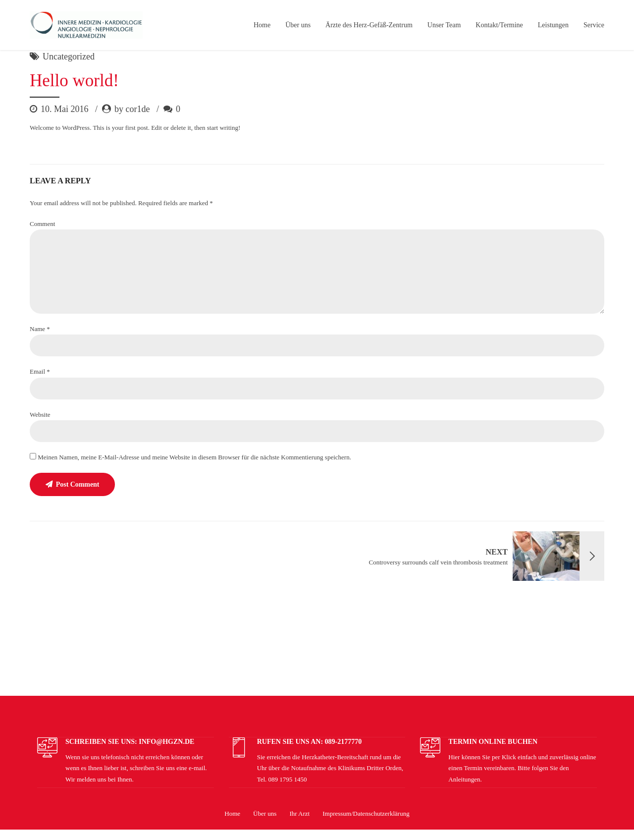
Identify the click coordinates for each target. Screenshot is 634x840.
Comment (42, 224)
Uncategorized (69, 56)
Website (40, 415)
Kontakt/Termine (499, 25)
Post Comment (78, 485)
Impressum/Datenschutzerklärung (366, 814)
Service (594, 25)
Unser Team (444, 25)
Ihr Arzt (299, 814)
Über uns (298, 25)
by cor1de (132, 109)
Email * (40, 371)
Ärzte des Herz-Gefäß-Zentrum (369, 25)
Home (262, 25)
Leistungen (553, 25)
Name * (40, 329)
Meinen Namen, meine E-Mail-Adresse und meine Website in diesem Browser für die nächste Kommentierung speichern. (194, 457)
